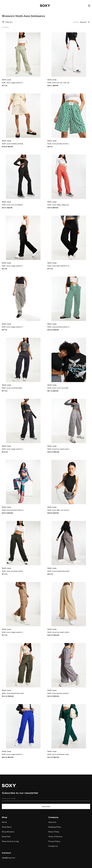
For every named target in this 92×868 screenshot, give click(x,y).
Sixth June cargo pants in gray (14, 327)
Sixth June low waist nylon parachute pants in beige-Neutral (59, 632)
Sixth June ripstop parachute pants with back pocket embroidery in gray (59, 693)
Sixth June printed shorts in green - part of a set (59, 144)
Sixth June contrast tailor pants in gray (14, 388)
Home (4, 822)
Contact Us (53, 846)
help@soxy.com (9, 858)
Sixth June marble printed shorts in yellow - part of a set (14, 144)
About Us (52, 822)
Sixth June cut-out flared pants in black (14, 205)
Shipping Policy (55, 827)
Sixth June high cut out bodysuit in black (59, 510)
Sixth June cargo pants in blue (14, 754)
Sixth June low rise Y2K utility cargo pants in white (59, 83)
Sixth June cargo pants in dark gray (14, 449)
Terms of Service (55, 836)
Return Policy (54, 832)
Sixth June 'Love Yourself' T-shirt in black (59, 388)
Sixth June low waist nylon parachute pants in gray (59, 449)
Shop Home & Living (10, 841)
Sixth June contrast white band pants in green (14, 571)
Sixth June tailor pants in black (59, 266)
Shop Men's (7, 827)
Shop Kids (6, 836)
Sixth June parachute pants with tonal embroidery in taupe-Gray (14, 693)
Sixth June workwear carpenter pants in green (59, 754)
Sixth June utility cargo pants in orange (59, 205)
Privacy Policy (54, 841)
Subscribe (46, 806)
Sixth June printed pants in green (59, 327)
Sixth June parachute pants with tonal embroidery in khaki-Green (59, 571)
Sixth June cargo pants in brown (14, 632)
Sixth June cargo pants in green (14, 83)
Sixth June (6, 80)
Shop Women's (8, 832)
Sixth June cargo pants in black (14, 266)
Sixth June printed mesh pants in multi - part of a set (14, 510)
